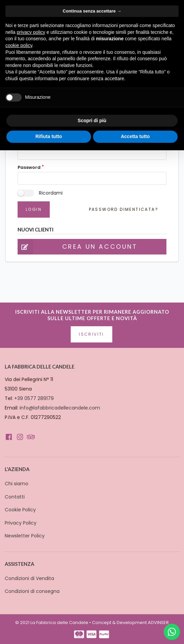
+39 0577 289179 (34, 398)
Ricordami (51, 193)
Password (29, 168)
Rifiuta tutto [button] (49, 136)
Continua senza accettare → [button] (92, 11)
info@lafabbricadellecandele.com (60, 408)
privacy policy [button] (31, 32)
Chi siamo (17, 484)
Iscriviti (91, 334)
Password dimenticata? (124, 209)
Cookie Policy (20, 510)
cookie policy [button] (19, 45)
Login (34, 209)
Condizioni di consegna (32, 591)
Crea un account (78, 247)
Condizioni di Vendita (29, 578)
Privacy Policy (21, 523)
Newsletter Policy (25, 536)
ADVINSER (158, 623)
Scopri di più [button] (92, 120)
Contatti (15, 497)
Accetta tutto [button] (135, 136)
